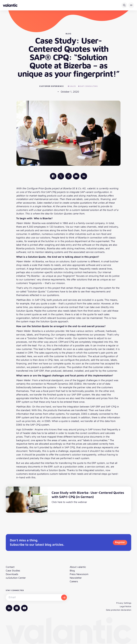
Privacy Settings (124, 603)
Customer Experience (52, 86)
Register (120, 542)
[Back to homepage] (10, 5)
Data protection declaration (119, 610)
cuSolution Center (16, 578)
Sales (72, 86)
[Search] (124, 5)
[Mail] (76, 176)
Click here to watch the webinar (69, 502)
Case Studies (13, 570)
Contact (10, 567)
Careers (74, 581)
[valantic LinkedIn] (84, 176)
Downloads (12, 574)
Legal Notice (125, 606)
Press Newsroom (79, 574)
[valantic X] (61, 176)
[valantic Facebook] (53, 176)
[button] (131, 5)
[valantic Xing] (68, 176)
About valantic (78, 567)
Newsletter (76, 578)
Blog (72, 570)
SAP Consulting (88, 86)
